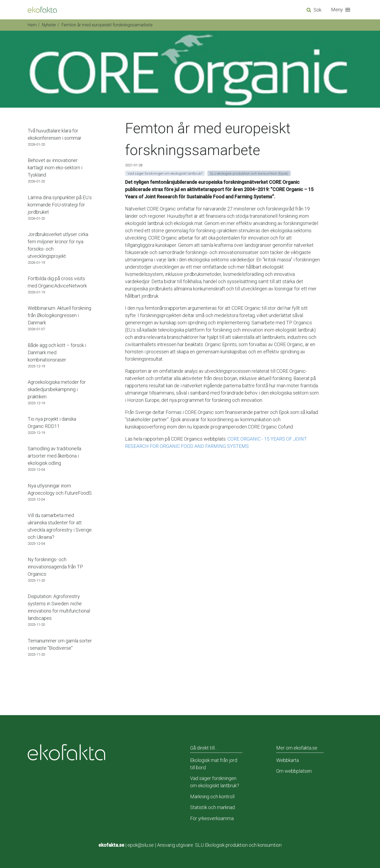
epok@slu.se (141, 845)
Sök (317, 10)
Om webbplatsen (294, 771)
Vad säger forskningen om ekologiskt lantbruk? (215, 782)
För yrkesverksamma (212, 818)
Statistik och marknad (212, 807)
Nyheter (49, 25)
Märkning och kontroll (212, 797)
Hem (32, 25)
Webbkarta (287, 760)
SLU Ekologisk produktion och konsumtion (238, 845)
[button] (342, 10)
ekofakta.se (111, 845)
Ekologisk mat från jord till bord (214, 764)
